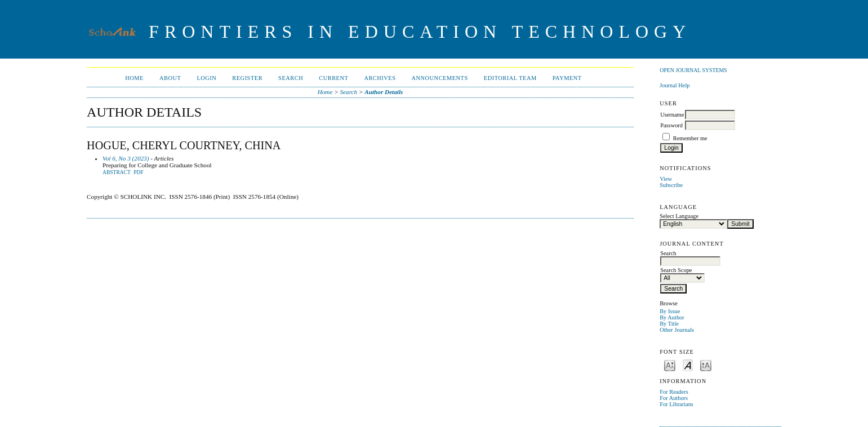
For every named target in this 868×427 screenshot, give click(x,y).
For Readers (674, 392)
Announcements (440, 78)
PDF (138, 172)
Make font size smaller (670, 365)
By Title (669, 324)
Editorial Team (510, 78)
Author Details (384, 92)
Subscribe (671, 185)
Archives (380, 78)
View (666, 179)
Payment (567, 78)
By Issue (670, 311)
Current (333, 78)
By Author (672, 317)
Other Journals (677, 330)
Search (291, 78)
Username (672, 115)
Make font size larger (706, 365)
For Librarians (676, 404)
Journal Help (675, 85)
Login (206, 78)
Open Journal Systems (693, 70)
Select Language (679, 216)
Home (134, 78)
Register (247, 78)
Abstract (117, 172)
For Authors (674, 398)
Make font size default (688, 365)
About (170, 78)
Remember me (690, 138)
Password (671, 125)
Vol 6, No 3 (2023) (126, 158)
